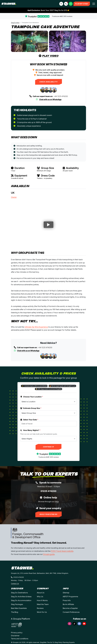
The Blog (15, 612)
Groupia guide (49, 554)
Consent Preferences (71, 612)
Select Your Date (29, 420)
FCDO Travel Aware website (62, 551)
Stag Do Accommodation (21, 600)
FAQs (57, 502)
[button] (66, 4)
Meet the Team (43, 604)
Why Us (40, 597)
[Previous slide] (14, 41)
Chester (14, 197)
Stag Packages (17, 604)
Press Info (67, 600)
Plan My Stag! (82, 4)
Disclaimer (15, 636)
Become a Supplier (70, 608)
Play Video (49, 56)
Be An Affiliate (68, 604)
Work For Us (42, 612)
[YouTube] (84, 624)
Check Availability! (49, 82)
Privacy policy (17, 633)
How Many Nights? (30, 430)
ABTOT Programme (70, 597)
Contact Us (15, 583)
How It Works (42, 600)
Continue (49, 447)
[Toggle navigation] (94, 4)
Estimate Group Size (31, 408)
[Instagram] (70, 624)
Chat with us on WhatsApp (49, 99)
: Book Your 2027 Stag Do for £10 (48, 10)
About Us (41, 593)
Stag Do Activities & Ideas (21, 597)
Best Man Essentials (19, 608)
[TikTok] (74, 624)
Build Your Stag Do (48, 514)
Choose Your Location (32, 397)
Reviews (40, 608)
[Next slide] (83, 41)
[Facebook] (79, 624)
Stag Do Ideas (15, 23)
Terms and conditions (20, 639)
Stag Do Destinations (19, 593)
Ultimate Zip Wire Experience (36, 327)
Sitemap (66, 593)
